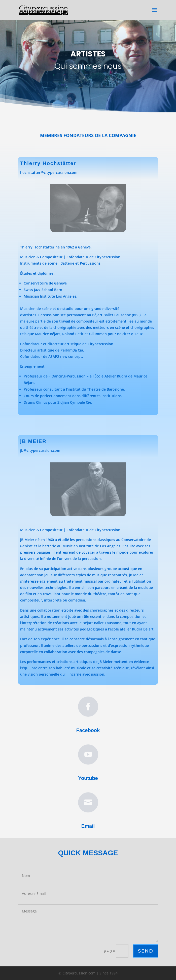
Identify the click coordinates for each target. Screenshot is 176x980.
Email (88, 824)
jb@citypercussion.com (40, 450)
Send (145, 951)
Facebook (88, 728)
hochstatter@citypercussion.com (49, 172)
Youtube (88, 776)
